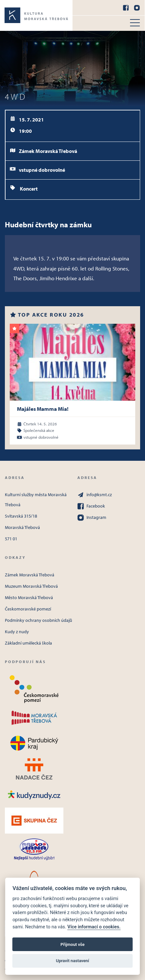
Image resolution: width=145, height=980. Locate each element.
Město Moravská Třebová (29, 597)
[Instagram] (137, 8)
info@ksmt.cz (95, 495)
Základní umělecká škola (28, 643)
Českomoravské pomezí (28, 609)
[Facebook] (126, 8)
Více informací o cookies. (94, 927)
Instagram (92, 518)
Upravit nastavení (72, 961)
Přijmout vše (72, 944)
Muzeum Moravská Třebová (31, 586)
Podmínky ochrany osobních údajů (39, 620)
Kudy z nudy (17, 632)
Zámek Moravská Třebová (30, 575)
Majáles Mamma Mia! (43, 409)
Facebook (91, 506)
